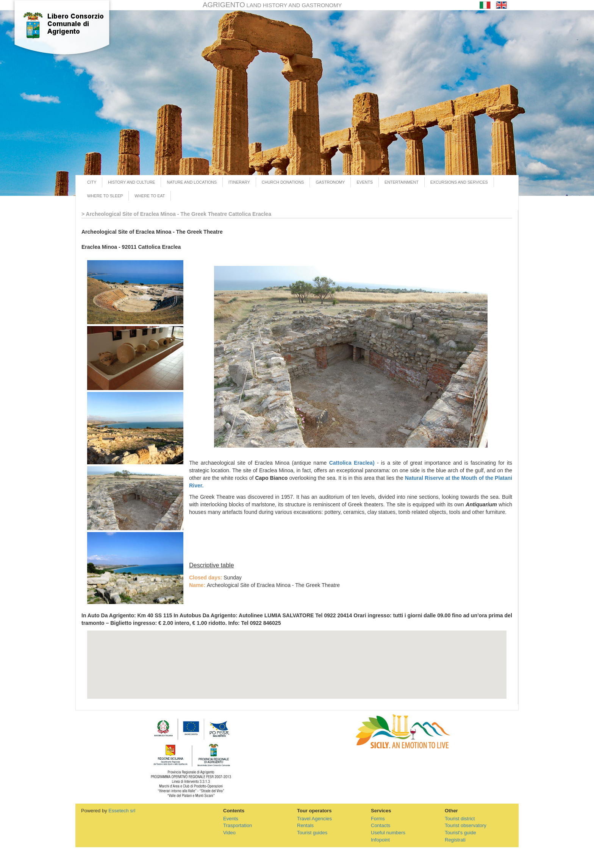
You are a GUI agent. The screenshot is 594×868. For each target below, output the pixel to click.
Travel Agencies (314, 819)
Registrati (455, 840)
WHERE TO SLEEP (105, 196)
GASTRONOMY (330, 182)
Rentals (305, 825)
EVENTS (365, 182)
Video (229, 833)
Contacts (381, 825)
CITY (92, 182)
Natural (415, 478)
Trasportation (238, 825)
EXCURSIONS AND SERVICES (459, 182)
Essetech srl (122, 811)
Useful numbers (388, 833)
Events (231, 819)
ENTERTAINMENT (402, 182)
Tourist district (460, 819)
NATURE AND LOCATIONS (192, 182)
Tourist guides (312, 833)
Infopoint (380, 840)
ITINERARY (239, 182)
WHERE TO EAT (150, 196)
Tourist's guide (460, 833)
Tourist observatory (466, 825)
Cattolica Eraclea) (352, 463)
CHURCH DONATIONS (283, 182)
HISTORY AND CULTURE (131, 182)
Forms (378, 819)
